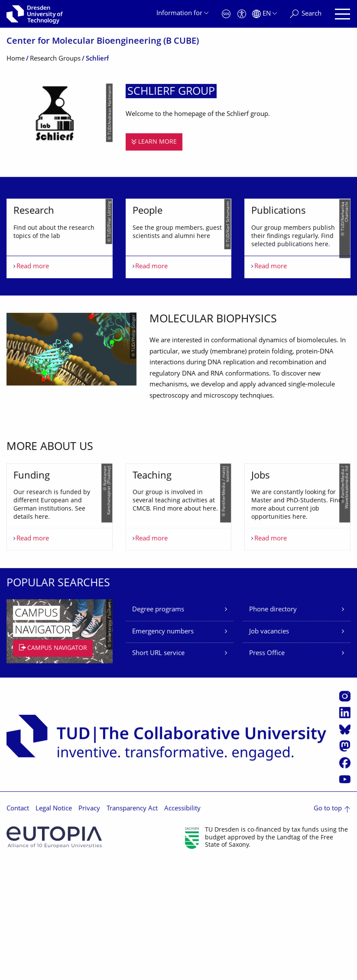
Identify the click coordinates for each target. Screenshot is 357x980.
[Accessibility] (242, 14)
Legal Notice (54, 927)
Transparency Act (132, 927)
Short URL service (158, 771)
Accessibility (182, 927)
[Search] (306, 14)
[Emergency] (226, 14)
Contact (18, 927)
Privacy (89, 927)
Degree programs (158, 728)
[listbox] (178, 268)
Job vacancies (269, 749)
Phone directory (273, 728)
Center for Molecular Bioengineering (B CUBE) (103, 42)
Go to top (328, 927)
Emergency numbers (163, 749)
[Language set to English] (265, 14)
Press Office (267, 771)
